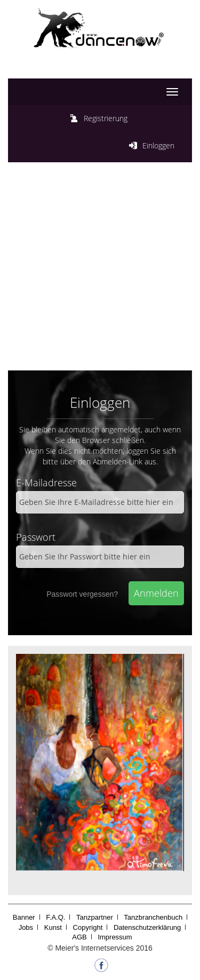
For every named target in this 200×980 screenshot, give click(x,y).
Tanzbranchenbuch (153, 917)
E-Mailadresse (46, 483)
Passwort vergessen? (82, 594)
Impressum (115, 937)
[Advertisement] (100, 269)
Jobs (26, 927)
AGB (79, 937)
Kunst (53, 927)
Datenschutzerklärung (147, 927)
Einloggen (158, 145)
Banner (24, 917)
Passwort (36, 537)
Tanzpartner (95, 917)
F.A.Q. (55, 917)
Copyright (88, 927)
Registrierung (106, 118)
